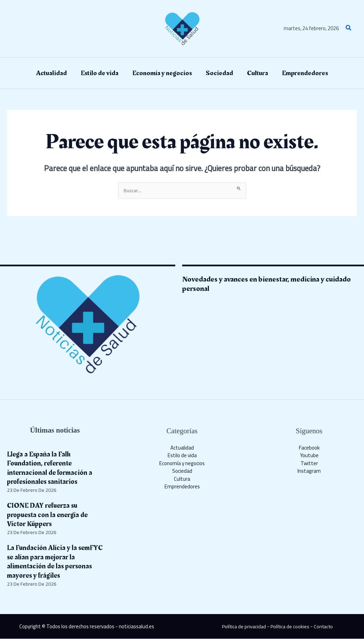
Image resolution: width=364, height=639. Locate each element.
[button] (349, 29)
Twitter (309, 464)
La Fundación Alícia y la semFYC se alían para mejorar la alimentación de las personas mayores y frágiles (55, 562)
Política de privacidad (242, 627)
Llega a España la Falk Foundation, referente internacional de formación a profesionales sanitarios (51, 468)
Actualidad (182, 448)
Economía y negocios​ (182, 464)
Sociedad (182, 472)
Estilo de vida (182, 456)
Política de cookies (290, 627)
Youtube (309, 456)
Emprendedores (182, 487)
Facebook (309, 448)
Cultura (182, 479)
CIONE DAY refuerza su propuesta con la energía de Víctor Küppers (50, 515)
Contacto (325, 627)
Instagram (309, 472)
